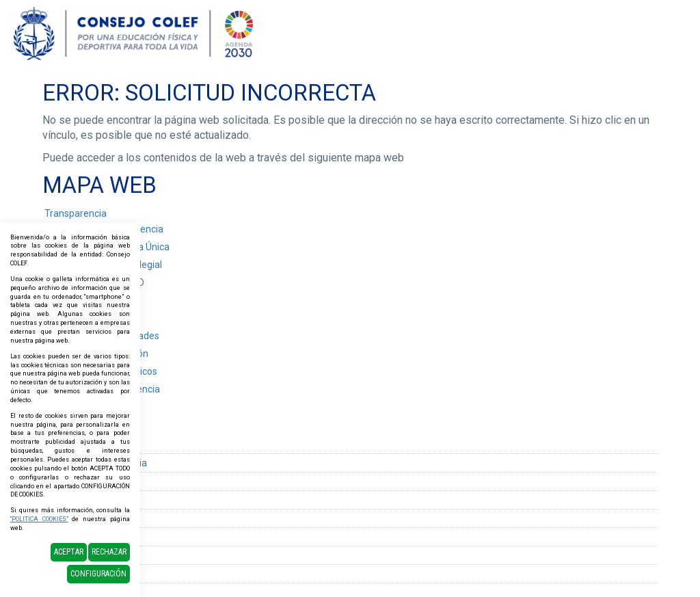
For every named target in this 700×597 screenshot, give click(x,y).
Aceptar (69, 552)
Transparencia (76, 213)
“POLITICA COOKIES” (39, 519)
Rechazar (109, 552)
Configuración (98, 574)
